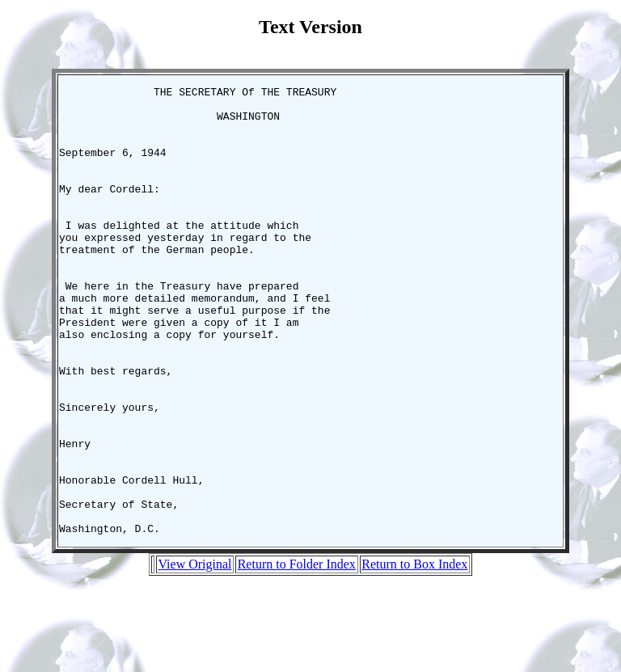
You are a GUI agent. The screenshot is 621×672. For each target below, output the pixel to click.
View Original (194, 654)
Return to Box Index (414, 654)
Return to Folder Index (297, 654)
